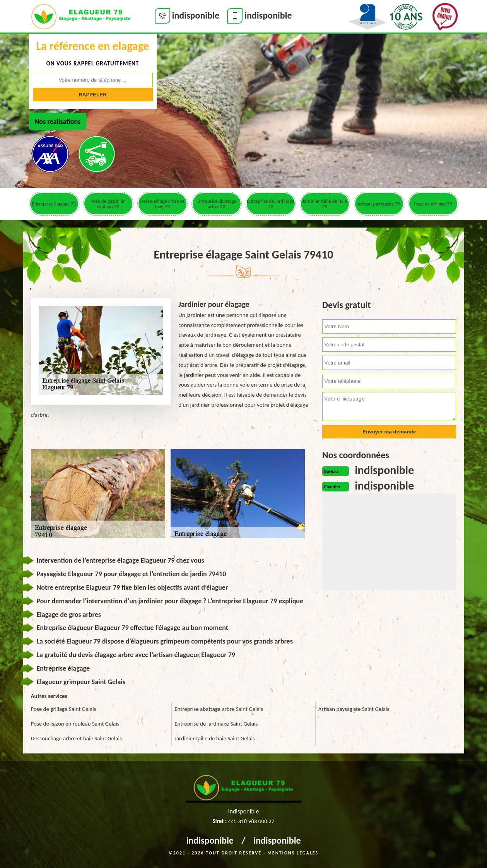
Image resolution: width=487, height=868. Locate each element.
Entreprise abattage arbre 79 (216, 204)
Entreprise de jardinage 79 (270, 204)
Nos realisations (58, 122)
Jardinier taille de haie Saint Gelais (215, 738)
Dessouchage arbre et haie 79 (162, 204)
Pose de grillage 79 (433, 204)
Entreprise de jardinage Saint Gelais (216, 724)
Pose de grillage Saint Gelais (64, 709)
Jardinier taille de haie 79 (325, 204)
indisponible (210, 840)
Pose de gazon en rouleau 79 (108, 204)
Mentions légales (293, 853)
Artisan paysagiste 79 (379, 204)
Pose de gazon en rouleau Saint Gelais (75, 724)
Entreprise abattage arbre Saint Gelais (219, 709)
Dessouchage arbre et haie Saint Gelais (76, 738)
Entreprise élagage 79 (54, 204)
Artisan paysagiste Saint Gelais (354, 709)
